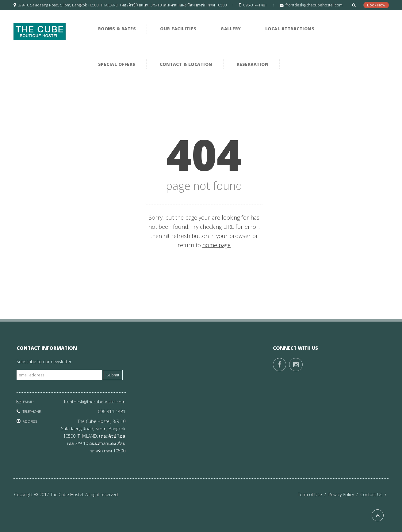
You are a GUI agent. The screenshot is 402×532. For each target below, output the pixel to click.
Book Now (376, 5)
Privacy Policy (344, 494)
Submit (113, 375)
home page (216, 245)
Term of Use (313, 494)
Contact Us (375, 494)
